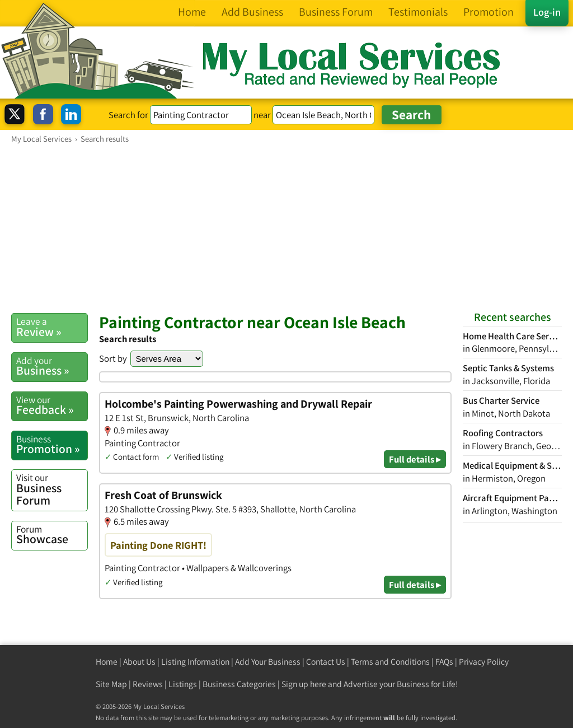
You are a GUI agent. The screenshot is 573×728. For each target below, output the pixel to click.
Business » (52, 366)
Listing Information (195, 662)
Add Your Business (268, 662)
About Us (139, 662)
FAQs (444, 662)
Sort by (113, 358)
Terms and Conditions (390, 662)
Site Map (111, 684)
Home (107, 662)
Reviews (148, 684)
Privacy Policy (484, 662)
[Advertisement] (286, 228)
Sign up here (304, 684)
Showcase (52, 535)
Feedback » (52, 405)
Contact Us (326, 662)
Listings (183, 684)
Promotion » (52, 445)
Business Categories (239, 684)
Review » (52, 327)
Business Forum (52, 489)
